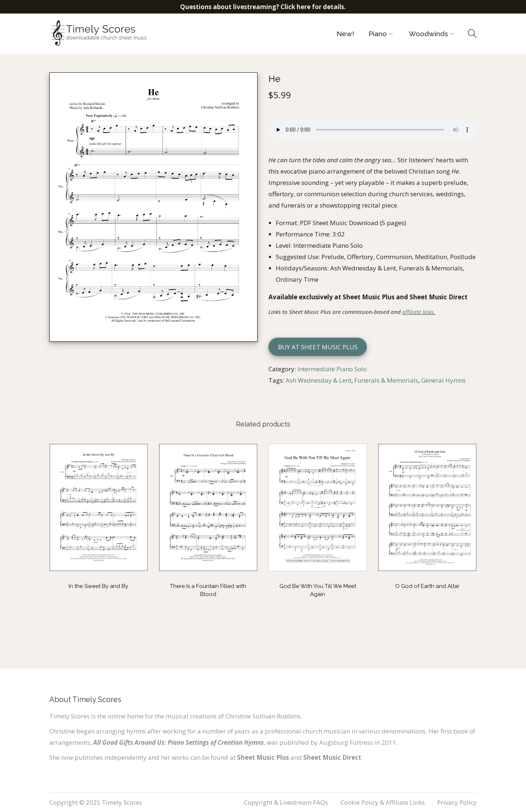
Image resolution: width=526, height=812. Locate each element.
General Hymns (443, 380)
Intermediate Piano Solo (332, 369)
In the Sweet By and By (98, 586)
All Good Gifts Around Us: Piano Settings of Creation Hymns (178, 742)
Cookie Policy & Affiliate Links (383, 802)
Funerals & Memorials (386, 380)
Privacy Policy (457, 802)
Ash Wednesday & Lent (319, 380)
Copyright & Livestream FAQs (286, 802)
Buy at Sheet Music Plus (318, 347)
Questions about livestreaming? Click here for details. (263, 7)
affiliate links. (419, 312)
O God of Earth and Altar (427, 586)
